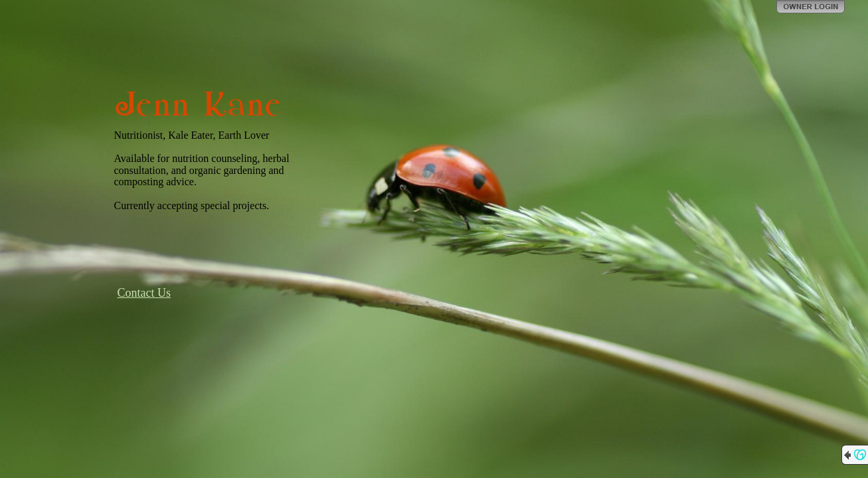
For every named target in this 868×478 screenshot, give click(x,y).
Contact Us (144, 293)
